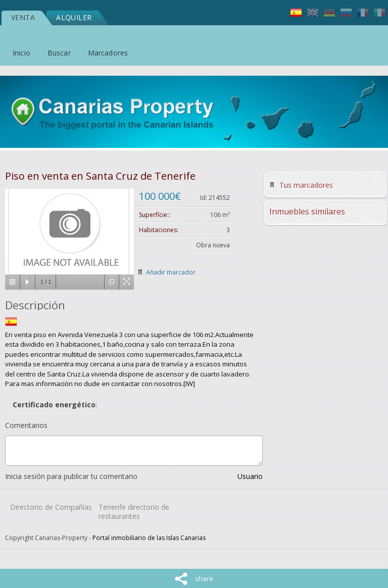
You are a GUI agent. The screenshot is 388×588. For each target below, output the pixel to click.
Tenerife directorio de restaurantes (134, 512)
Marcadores (108, 53)
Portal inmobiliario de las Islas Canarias (149, 538)
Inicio (21, 53)
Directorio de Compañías (51, 507)
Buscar (59, 53)
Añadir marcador (171, 272)
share (204, 578)
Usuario (250, 476)
